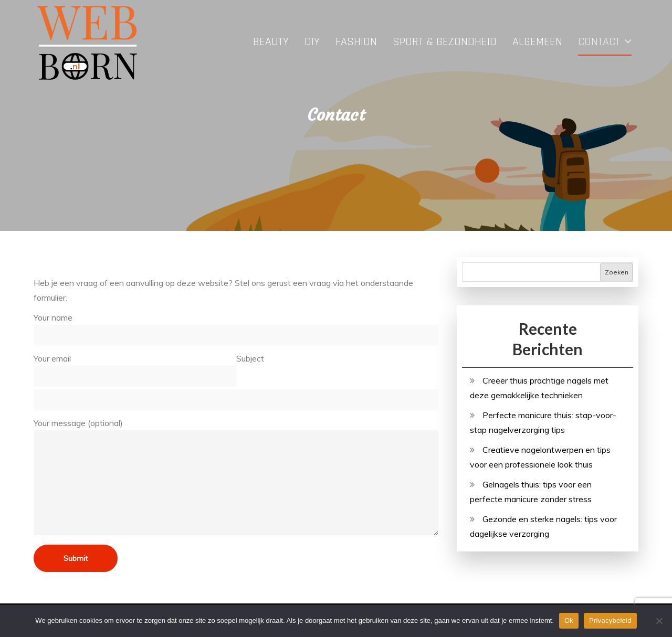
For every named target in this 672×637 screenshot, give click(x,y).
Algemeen (537, 42)
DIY (312, 42)
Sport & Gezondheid (445, 42)
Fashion (356, 42)
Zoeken (617, 272)
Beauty (271, 42)
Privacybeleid (610, 620)
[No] (659, 621)
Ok (569, 620)
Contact (599, 42)
